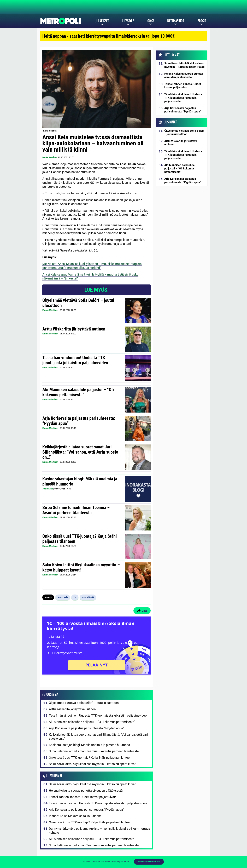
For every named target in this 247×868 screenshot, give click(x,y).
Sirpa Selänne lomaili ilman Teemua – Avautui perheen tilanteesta (76, 510)
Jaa (142, 611)
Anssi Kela (63, 597)
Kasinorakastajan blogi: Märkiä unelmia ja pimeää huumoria (80, 481)
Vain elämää (88, 597)
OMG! (151, 21)
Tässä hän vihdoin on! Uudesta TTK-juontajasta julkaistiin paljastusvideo (75, 360)
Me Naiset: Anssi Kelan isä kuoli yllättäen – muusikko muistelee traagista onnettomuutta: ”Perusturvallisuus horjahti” (92, 266)
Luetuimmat (54, 776)
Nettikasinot (176, 21)
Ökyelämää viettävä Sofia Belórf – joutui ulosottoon (78, 303)
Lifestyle (128, 21)
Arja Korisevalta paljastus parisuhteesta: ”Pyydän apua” (79, 421)
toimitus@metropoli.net (149, 862)
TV (75, 597)
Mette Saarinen (50, 157)
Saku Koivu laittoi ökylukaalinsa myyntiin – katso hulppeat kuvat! (81, 567)
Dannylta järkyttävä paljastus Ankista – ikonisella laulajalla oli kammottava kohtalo (99, 831)
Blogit (202, 21)
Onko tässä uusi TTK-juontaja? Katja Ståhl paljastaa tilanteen (80, 539)
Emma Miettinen (50, 310)
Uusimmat (53, 695)
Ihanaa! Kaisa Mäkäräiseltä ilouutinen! (75, 816)
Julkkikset (102, 21)
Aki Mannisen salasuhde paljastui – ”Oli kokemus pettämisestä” (78, 392)
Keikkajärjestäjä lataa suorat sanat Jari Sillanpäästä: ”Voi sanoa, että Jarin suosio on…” (80, 452)
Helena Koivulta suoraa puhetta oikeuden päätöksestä (86, 790)
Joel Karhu (48, 489)
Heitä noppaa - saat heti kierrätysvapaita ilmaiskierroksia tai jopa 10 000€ (108, 36)
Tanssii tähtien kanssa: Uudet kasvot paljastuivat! (82, 797)
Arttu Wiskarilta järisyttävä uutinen (74, 329)
